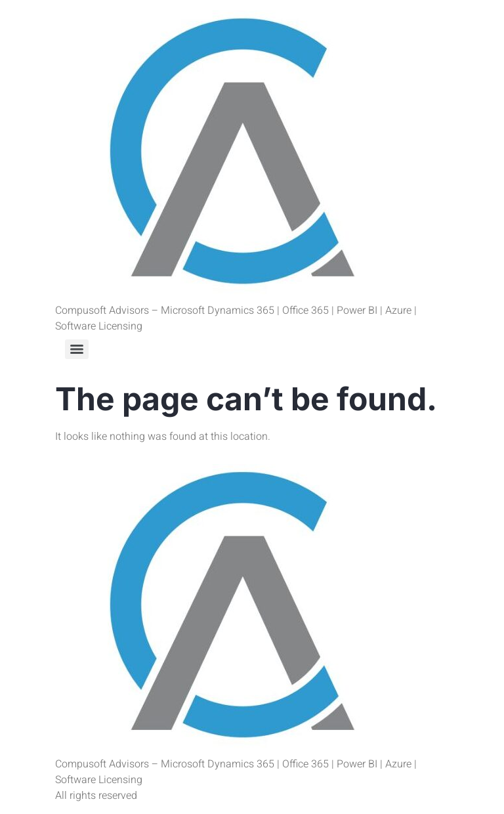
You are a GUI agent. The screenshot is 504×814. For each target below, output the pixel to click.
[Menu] (77, 349)
